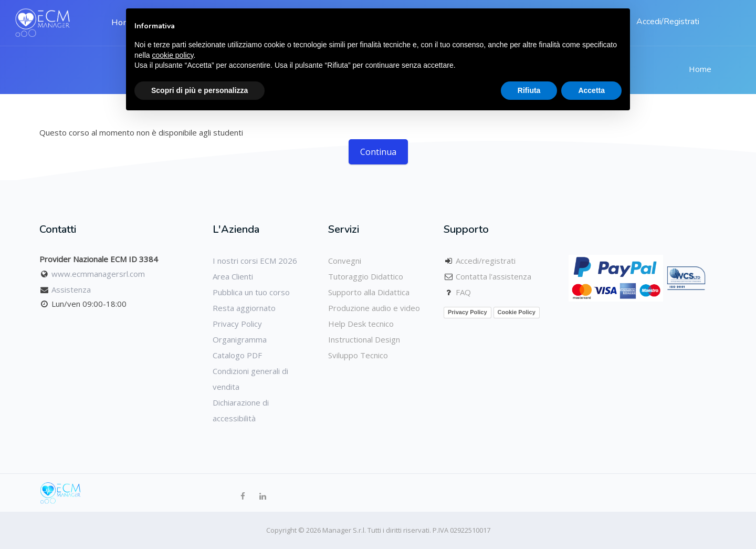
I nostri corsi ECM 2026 (255, 261)
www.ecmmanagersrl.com (98, 274)
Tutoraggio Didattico (366, 276)
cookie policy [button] (172, 55)
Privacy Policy (237, 324)
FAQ (463, 292)
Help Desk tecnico (361, 324)
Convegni (345, 261)
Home (700, 69)
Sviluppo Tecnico (358, 355)
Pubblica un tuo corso (251, 292)
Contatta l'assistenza (493, 276)
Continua (378, 152)
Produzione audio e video (374, 308)
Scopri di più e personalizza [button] (199, 90)
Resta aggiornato (244, 308)
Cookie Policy (517, 312)
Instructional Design (364, 339)
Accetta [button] (591, 90)
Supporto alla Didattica (369, 292)
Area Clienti (233, 276)
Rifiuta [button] (529, 90)
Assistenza (71, 289)
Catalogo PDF (237, 355)
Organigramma (240, 339)
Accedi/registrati (486, 261)
